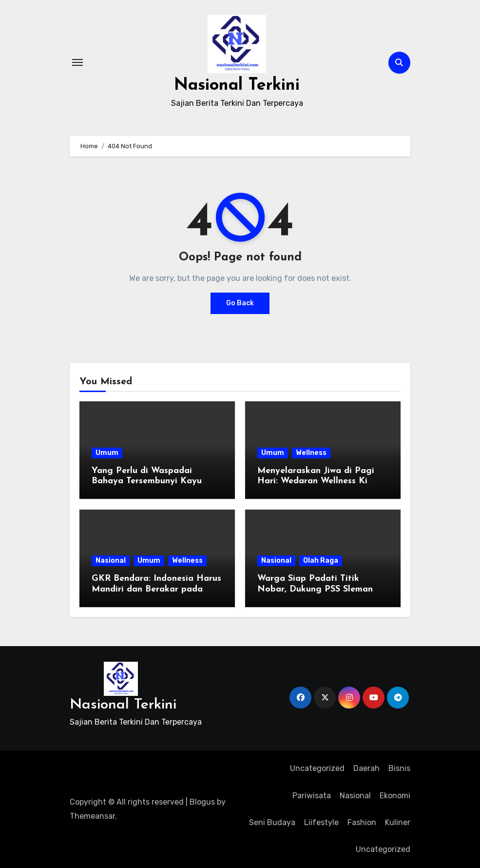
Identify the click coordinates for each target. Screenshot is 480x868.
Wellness (311, 453)
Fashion (362, 822)
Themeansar (92, 816)
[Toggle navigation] (77, 62)
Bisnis (399, 768)
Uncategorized (317, 768)
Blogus (202, 802)
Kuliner (398, 822)
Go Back (240, 303)
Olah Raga (321, 561)
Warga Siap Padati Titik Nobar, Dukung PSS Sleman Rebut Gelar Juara (315, 589)
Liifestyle (321, 822)
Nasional (111, 561)
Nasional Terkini (237, 85)
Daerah (366, 768)
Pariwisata (312, 796)
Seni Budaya (272, 822)
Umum (107, 453)
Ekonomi (395, 796)
